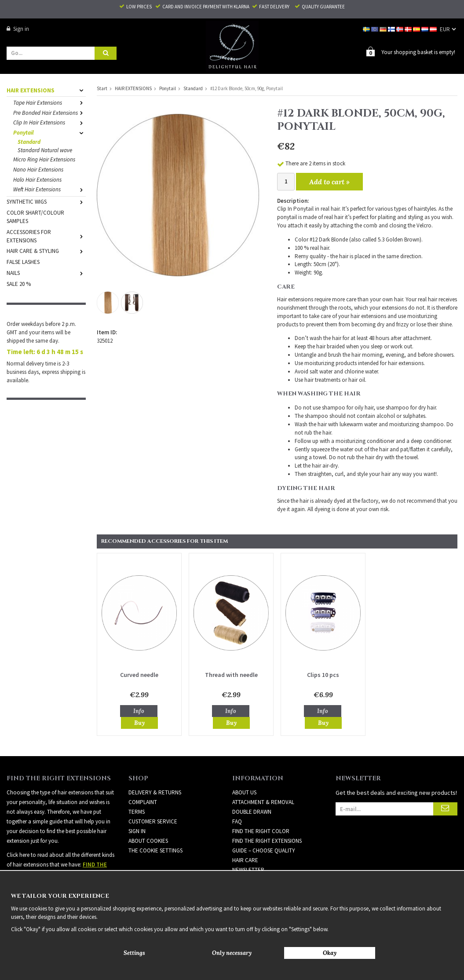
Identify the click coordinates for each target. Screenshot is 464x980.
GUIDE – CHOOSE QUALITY (264, 850)
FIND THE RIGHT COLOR (261, 831)
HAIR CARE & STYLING (46, 250)
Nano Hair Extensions (38, 169)
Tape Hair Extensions (49, 102)
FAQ (237, 821)
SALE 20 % (19, 283)
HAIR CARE (245, 860)
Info (139, 711)
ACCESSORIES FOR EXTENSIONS (46, 236)
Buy (139, 722)
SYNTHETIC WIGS (46, 201)
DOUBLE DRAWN (252, 811)
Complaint (143, 802)
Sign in (18, 29)
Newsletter (248, 869)
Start (102, 88)
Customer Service (153, 821)
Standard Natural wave (45, 150)
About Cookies (148, 840)
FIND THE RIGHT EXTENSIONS (267, 840)
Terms (137, 811)
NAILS (46, 272)
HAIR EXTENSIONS (46, 90)
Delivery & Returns (155, 792)
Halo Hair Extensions (37, 179)
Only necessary (232, 953)
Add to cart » (329, 181)
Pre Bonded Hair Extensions (49, 112)
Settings (134, 953)
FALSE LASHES (23, 261)
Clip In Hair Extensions (49, 122)
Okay (330, 953)
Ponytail (49, 132)
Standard (29, 141)
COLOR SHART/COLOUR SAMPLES (35, 216)
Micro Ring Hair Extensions (44, 159)
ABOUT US (244, 792)
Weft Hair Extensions (49, 189)
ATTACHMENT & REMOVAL (263, 802)
